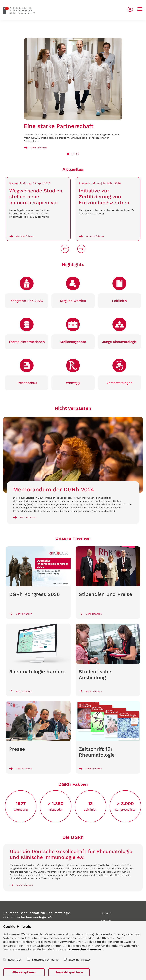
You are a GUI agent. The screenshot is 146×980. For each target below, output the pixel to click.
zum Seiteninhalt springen (0, 0)
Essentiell (15, 960)
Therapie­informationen (27, 342)
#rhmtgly (73, 383)
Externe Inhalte (80, 960)
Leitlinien (119, 301)
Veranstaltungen (119, 383)
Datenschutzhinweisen (86, 949)
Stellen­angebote (73, 342)
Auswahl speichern (69, 972)
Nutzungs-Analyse (45, 960)
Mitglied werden (73, 301)
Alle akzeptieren (24, 972)
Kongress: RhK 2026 (27, 301)
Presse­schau (27, 383)
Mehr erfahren (39, 148)
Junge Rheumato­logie (119, 342)
